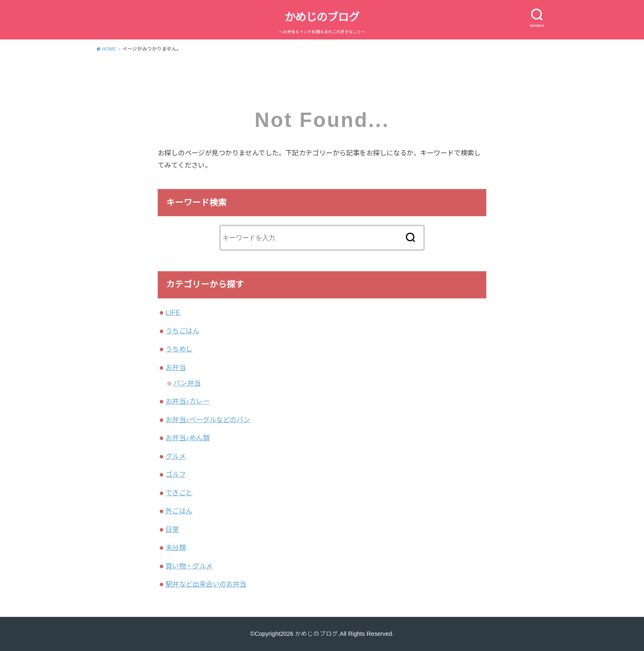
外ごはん (179, 511)
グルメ (176, 456)
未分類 (176, 547)
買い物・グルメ (189, 566)
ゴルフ (176, 474)
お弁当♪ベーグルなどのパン (208, 420)
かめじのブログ (322, 17)
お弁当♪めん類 (187, 438)
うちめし (179, 349)
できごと (179, 493)
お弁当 (176, 367)
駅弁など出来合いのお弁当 (206, 584)
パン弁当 (187, 383)
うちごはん (182, 331)
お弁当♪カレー (187, 401)
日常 (172, 529)
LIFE (173, 312)
